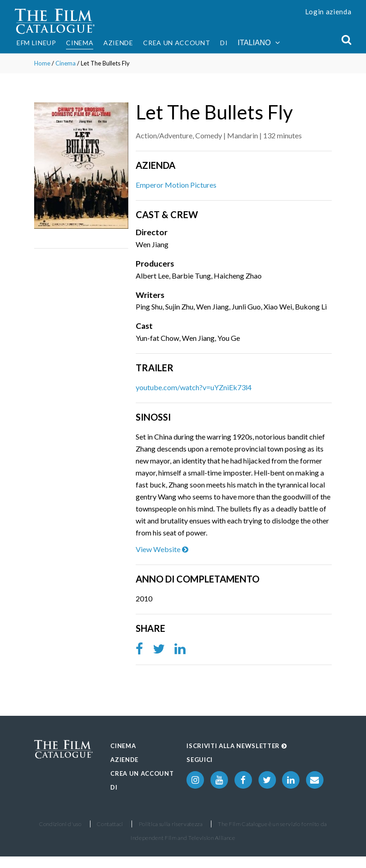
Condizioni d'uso (60, 824)
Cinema (80, 43)
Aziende (118, 43)
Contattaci (110, 824)
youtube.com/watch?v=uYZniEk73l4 (194, 387)
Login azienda (328, 12)
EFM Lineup (36, 43)
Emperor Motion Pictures (176, 185)
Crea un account (177, 43)
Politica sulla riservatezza (171, 824)
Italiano (259, 43)
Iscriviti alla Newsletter (237, 746)
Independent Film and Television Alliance (183, 838)
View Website (162, 549)
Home (42, 63)
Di (224, 43)
